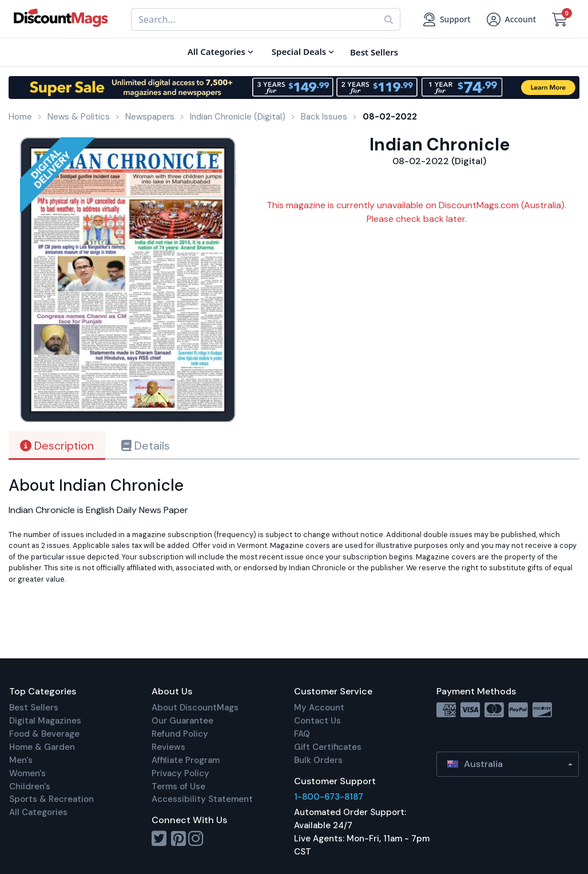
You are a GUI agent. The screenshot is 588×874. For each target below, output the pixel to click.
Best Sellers (34, 708)
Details (146, 446)
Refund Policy (180, 734)
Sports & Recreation (51, 799)
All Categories (38, 812)
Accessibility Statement (202, 799)
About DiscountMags (195, 708)
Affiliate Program (186, 760)
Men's (21, 760)
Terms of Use (178, 786)
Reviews (168, 747)
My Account (319, 708)
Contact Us (317, 721)
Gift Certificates (328, 747)
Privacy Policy (180, 773)
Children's (30, 786)
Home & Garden (42, 747)
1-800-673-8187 (329, 797)
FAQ (302, 734)
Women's (27, 773)
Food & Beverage (44, 734)
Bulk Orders (318, 760)
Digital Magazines (45, 721)
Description (57, 446)
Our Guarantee (182, 721)
